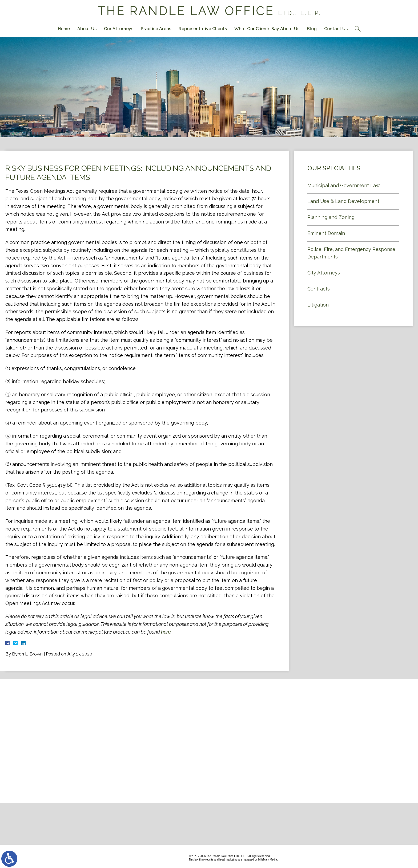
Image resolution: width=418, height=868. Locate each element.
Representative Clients (203, 29)
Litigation (318, 305)
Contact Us (336, 29)
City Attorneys (324, 273)
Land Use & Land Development (343, 201)
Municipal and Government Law (344, 185)
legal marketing (228, 860)
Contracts (319, 289)
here (166, 632)
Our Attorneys (119, 29)
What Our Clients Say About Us (267, 29)
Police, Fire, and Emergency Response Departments (351, 253)
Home (64, 29)
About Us (87, 29)
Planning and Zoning (331, 217)
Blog (312, 29)
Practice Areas (156, 29)
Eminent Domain (326, 233)
